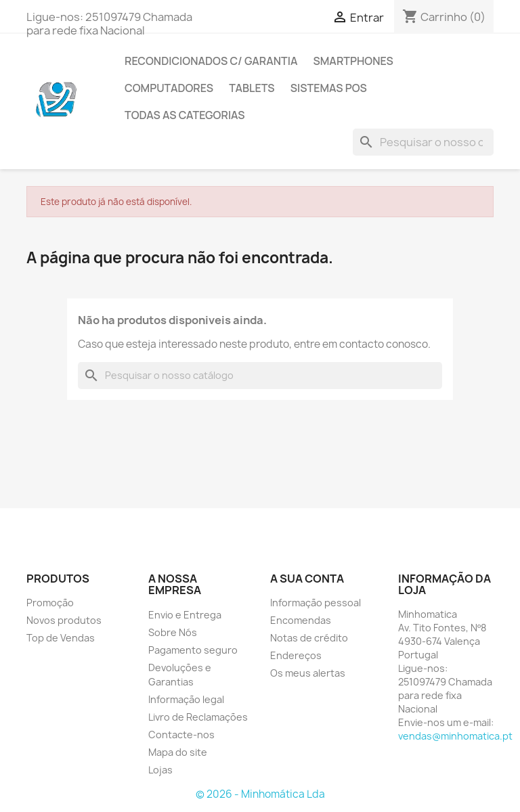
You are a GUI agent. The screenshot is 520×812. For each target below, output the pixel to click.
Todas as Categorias (185, 115)
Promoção (50, 603)
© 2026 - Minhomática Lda (260, 794)
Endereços (296, 655)
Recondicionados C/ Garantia (211, 61)
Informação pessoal (316, 603)
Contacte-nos (181, 735)
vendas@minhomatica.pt (455, 736)
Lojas (160, 770)
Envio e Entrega (185, 615)
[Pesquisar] (423, 142)
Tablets (252, 88)
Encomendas (301, 620)
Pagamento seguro (193, 650)
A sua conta (307, 579)
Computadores (169, 88)
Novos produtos (64, 620)
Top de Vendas (61, 638)
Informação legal (186, 699)
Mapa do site (178, 752)
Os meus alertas (308, 673)
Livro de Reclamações (198, 717)
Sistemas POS (329, 88)
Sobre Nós (173, 632)
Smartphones (353, 61)
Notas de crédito (309, 638)
